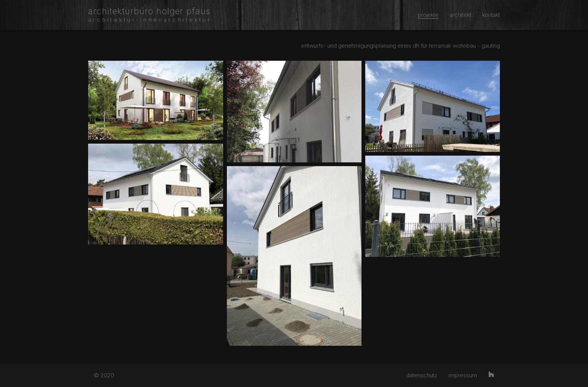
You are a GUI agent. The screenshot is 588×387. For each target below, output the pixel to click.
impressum (463, 375)
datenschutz (422, 375)
